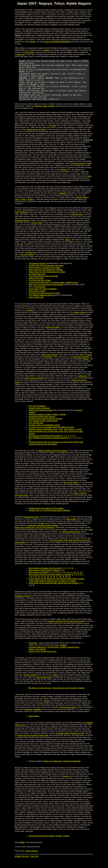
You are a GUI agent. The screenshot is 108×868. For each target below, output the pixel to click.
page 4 (24, 207)
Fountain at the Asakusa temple (41, 427)
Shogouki (48, 365)
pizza (89, 184)
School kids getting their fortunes (42, 425)
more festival (41, 657)
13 (78, 580)
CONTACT (25, 864)
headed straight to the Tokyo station (53, 459)
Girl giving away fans (37, 282)
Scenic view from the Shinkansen (42, 278)
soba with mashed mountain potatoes (43, 533)
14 (81, 580)
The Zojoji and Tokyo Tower (40, 288)
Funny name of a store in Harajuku (43, 297)
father (55, 683)
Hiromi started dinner (68, 715)
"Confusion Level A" (78, 171)
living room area (21, 503)
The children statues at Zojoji (40, 303)
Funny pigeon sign (36, 305)
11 (72, 580)
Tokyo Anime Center (49, 363)
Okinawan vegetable (33, 717)
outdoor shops (79, 320)
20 (66, 585)
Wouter (68, 248)
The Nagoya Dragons (37, 271)
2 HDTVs (83, 501)
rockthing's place (41, 114)
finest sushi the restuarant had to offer (33, 743)
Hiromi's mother (30, 683)
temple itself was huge (71, 540)
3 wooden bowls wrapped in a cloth (70, 741)
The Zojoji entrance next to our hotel (43, 284)
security (66, 784)
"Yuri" (64, 627)
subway (46, 50)
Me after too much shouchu (40, 696)
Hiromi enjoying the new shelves (42, 844)
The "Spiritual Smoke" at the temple (43, 429)
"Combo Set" (20, 54)
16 (54, 585)
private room (31, 260)
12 (75, 580)
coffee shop (82, 384)
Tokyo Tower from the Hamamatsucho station (47, 280)
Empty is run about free (53, 769)
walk (91, 538)
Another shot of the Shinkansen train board (46, 273)
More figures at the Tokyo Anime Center (45, 444)
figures (86, 367)
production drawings (81, 365)
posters (31, 207)
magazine (63, 201)
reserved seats (77, 222)
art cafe (53, 133)
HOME (18, 864)
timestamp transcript (23, 604)
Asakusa (30, 318)
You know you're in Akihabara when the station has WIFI (51, 435)
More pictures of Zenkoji (38, 580)
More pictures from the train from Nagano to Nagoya (50, 583)
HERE (22, 850)
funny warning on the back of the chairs (45, 276)
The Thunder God (36, 431)
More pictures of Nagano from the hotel (45, 576)
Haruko (47, 709)
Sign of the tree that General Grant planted (46, 293)
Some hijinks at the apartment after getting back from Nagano (54, 591)
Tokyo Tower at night (37, 299)
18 (60, 585)
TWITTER (34, 864)
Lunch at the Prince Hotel (39, 290)
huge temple (71, 527)
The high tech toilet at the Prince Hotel (44, 301)
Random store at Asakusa (39, 416)
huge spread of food (44, 685)
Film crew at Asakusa (37, 414)
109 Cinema (29, 52)
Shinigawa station (22, 229)
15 (51, 585)
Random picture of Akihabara (40, 437)
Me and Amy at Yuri (49, 659)
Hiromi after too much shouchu (64, 696)
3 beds (75, 501)
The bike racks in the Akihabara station (44, 433)
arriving (33, 42)
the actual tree (40, 295)
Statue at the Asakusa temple (41, 418)
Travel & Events (31, 859)
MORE (55, 42)
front (89, 171)
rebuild (79, 205)
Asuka (89, 363)
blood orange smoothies (35, 386)
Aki (22, 252)
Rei (81, 363)
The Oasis (33, 651)
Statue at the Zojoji (36, 286)
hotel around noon (31, 525)
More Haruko (34, 724)
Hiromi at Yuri (34, 659)
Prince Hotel (37, 231)
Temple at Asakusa (36, 422)
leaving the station (53, 335)
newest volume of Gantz (36, 137)
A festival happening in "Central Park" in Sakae (48, 655)
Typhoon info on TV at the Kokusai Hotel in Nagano (49, 518)
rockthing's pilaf (72, 290)
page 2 (86, 205)
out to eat (48, 42)
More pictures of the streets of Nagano (44, 578)
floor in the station (71, 490)
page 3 (18, 207)
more (55, 437)
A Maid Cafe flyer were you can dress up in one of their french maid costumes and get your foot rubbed (56, 451)
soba (42, 531)
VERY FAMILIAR (22, 220)
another (52, 114)
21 (69, 585)
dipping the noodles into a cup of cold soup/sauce (35, 535)
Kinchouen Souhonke (72, 769)
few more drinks (27, 262)
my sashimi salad (57, 290)
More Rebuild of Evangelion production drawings (48, 446)
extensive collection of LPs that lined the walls (66, 629)
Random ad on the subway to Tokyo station (46, 516)
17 (57, 585)
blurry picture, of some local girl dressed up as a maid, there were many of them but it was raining (56, 439)
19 (63, 585)
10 (69, 580)
